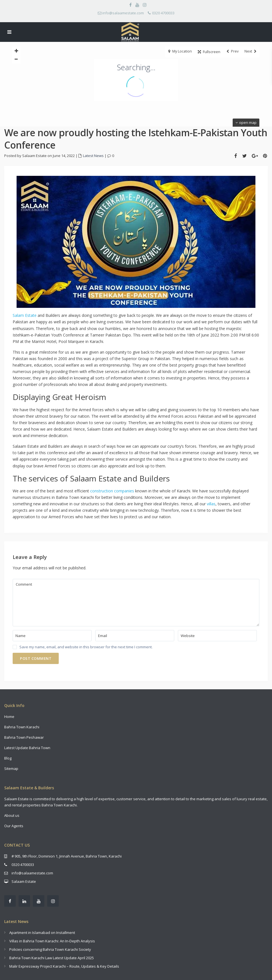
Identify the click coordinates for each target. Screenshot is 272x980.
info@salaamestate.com (123, 13)
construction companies (112, 491)
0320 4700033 (163, 13)
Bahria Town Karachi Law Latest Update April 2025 (52, 958)
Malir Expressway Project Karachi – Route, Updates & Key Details (64, 966)
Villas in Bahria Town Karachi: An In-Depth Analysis (52, 941)
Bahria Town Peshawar (24, 737)
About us (12, 815)
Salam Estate (25, 315)
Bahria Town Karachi (22, 727)
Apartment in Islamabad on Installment (42, 933)
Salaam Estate (24, 881)
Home (10, 717)
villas (211, 504)
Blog (8, 758)
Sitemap (11, 768)
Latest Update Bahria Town (27, 748)
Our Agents (14, 826)
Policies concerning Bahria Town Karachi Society (50, 949)
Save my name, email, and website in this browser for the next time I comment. (86, 647)
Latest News (93, 156)
